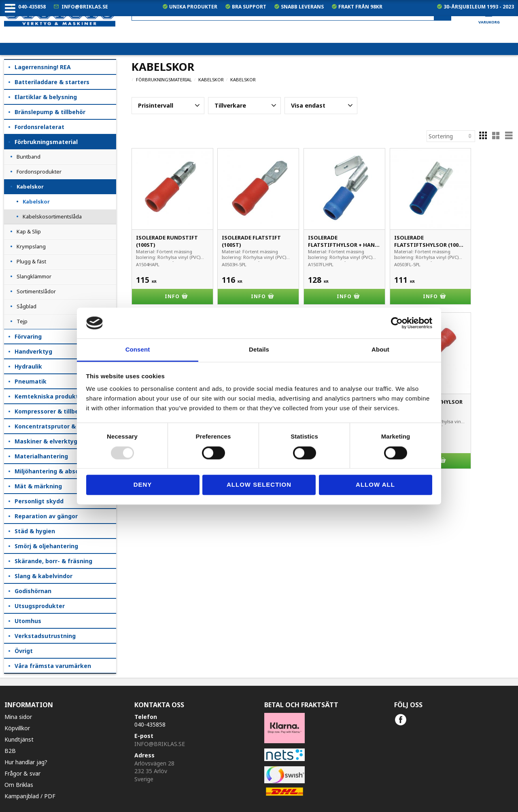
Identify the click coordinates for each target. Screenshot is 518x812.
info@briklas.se (85, 7)
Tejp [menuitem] (22, 321)
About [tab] (380, 350)
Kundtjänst (19, 739)
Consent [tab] (138, 350)
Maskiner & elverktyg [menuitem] (46, 441)
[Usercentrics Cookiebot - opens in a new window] (397, 323)
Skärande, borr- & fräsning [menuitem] (53, 561)
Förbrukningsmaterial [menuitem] (46, 142)
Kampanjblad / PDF (30, 796)
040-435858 (32, 7)
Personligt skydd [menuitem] (39, 501)
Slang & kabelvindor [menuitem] (44, 576)
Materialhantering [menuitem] (41, 456)
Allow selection (259, 485)
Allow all (375, 485)
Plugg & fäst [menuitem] (31, 261)
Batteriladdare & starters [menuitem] (52, 82)
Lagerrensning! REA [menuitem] (43, 67)
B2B (10, 751)
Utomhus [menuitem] (28, 621)
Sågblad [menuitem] (27, 306)
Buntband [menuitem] (29, 157)
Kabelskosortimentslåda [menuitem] (52, 216)
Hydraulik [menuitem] (28, 366)
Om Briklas (19, 785)
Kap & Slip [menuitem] (29, 231)
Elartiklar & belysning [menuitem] (46, 97)
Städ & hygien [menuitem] (35, 531)
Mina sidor (18, 717)
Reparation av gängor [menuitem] (46, 516)
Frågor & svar (22, 773)
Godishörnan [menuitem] (33, 591)
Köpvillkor (17, 728)
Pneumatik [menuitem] (31, 381)
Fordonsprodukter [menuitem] (39, 172)
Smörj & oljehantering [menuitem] (46, 546)
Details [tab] (259, 350)
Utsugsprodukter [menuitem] (40, 606)
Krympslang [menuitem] (31, 246)
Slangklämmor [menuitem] (34, 276)
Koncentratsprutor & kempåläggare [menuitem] (65, 426)
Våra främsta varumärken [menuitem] (53, 666)
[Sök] (443, 14)
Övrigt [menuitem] (24, 651)
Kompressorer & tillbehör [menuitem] (51, 411)
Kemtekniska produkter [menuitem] (50, 396)
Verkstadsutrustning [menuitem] (45, 636)
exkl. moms (356, 37)
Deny (143, 485)
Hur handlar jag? (26, 762)
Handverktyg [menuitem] (33, 351)
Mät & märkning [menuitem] (38, 486)
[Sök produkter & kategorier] (291, 14)
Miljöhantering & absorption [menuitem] (56, 471)
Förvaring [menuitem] (28, 336)
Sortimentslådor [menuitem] (36, 291)
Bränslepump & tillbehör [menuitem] (50, 112)
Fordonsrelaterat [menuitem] (39, 127)
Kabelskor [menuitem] (30, 187)
